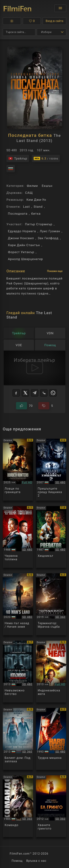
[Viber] (44, 393)
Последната (18, 214)
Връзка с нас (36, 861)
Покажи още (55, 271)
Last (26, 207)
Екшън (47, 186)
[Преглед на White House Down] (18, 739)
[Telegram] (35, 393)
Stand (38, 207)
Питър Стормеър (39, 224)
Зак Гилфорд (48, 238)
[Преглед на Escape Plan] (18, 672)
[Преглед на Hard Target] (51, 739)
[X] (25, 393)
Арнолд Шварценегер (25, 259)
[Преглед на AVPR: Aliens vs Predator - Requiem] (51, 470)
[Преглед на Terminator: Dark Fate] (51, 604)
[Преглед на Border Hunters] (18, 470)
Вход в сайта (54, 21)
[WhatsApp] (53, 393)
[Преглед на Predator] (51, 537)
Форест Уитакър (21, 252)
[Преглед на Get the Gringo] (51, 806)
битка (36, 214)
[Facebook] (16, 393)
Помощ (17, 861)
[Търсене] (19, 32)
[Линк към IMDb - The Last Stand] (46, 158)
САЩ (29, 193)
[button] (12, 21)
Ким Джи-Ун (36, 200)
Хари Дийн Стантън (24, 245)
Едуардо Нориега (22, 231)
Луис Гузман (50, 231)
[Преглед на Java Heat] (51, 672)
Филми (32, 186)
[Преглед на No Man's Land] (18, 604)
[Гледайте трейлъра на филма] (18, 158)
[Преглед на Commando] (18, 806)
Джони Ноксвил (21, 238)
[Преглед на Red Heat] (18, 537)
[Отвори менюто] (60, 8)
